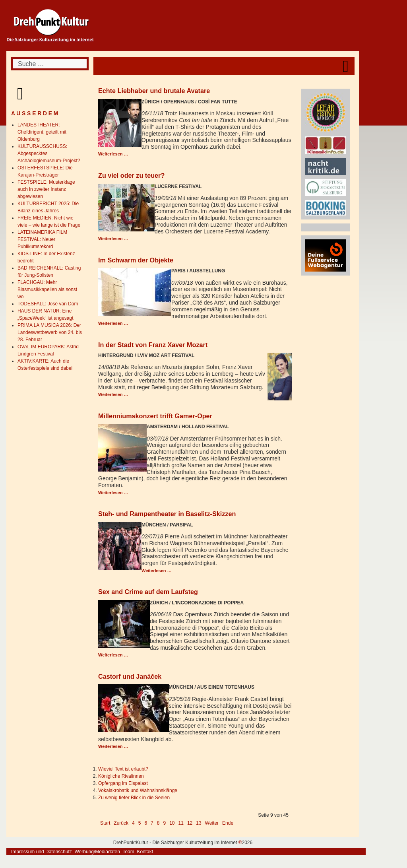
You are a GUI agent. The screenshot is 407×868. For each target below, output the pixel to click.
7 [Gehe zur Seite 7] (152, 823)
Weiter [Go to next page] (212, 823)
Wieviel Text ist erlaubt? (123, 769)
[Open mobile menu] (346, 66)
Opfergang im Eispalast (123, 783)
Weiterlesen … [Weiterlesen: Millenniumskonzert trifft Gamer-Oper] (113, 493)
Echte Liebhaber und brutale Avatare (154, 91)
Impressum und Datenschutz (42, 852)
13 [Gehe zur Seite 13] (199, 823)
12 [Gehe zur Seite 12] (190, 823)
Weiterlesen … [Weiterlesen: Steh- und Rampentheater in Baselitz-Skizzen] (157, 571)
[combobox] (50, 64)
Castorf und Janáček (130, 676)
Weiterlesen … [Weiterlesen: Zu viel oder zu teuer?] (113, 239)
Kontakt (145, 852)
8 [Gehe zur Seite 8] (158, 823)
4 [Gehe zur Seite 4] (133, 823)
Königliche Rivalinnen (121, 776)
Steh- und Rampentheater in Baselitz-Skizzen (167, 514)
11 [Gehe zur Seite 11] (181, 823)
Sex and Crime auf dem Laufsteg (148, 592)
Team (128, 852)
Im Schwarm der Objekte (136, 260)
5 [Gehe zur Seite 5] (140, 823)
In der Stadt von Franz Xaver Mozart (153, 345)
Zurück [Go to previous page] (121, 823)
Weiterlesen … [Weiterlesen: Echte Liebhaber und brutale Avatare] (113, 154)
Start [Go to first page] (105, 823)
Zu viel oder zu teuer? (131, 175)
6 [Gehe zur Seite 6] (146, 823)
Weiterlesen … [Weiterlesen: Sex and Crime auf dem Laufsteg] (113, 655)
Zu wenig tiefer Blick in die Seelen (134, 798)
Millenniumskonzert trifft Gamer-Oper (155, 416)
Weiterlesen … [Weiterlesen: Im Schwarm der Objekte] (113, 323)
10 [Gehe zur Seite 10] (172, 823)
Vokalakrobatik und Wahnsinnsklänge (138, 790)
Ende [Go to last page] (228, 823)
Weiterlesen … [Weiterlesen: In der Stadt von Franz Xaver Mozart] (113, 394)
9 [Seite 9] (164, 823)
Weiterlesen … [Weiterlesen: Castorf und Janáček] (113, 746)
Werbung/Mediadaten (97, 852)
